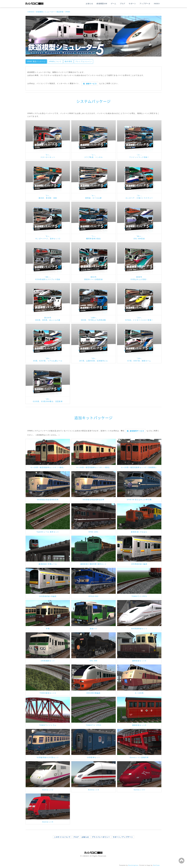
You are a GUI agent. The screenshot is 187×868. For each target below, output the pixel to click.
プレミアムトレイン (84, 61)
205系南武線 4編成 (139, 564)
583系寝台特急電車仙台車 (93, 500)
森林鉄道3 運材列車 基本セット (93, 564)
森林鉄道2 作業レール (48, 564)
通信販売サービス (136, 431)
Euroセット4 (139, 790)
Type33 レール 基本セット (48, 532)
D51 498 (94, 661)
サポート (132, 4)
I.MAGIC (31, 12)
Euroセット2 (48, 790)
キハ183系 (139, 693)
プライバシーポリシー (101, 837)
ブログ (122, 4)
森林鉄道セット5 (139, 725)
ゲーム (113, 4)
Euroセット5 (48, 822)
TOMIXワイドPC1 (139, 596)
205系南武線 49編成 (48, 596)
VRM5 (68, 12)
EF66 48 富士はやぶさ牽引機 (139, 500)
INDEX (157, 4)
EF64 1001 (93, 532)
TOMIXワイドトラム (48, 725)
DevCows (156, 865)
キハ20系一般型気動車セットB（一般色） (94, 467)
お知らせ (89, 4)
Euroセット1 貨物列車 (139, 757)
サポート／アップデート (123, 837)
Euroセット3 (94, 790)
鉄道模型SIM (102, 4)
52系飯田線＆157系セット (48, 757)
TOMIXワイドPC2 (94, 725)
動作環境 (68, 61)
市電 (48, 629)
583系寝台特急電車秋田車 (48, 500)
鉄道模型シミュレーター (45, 12)
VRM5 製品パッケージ (36, 61)
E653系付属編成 (93, 693)
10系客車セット (94, 757)
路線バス (93, 629)
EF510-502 (93, 596)
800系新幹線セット (139, 629)
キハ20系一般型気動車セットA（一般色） (48, 467)
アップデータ (145, 4)
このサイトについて (62, 837)
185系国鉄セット (48, 661)
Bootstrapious (133, 865)
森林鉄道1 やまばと (139, 532)
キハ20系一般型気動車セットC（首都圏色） (139, 467)
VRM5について (55, 61)
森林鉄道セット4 (139, 661)
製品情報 (60, 12)
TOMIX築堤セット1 (48, 693)
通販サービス (90, 84)
